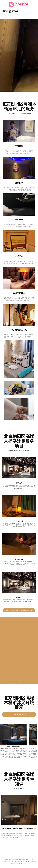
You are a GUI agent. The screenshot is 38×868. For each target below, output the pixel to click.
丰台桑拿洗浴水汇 (6, 867)
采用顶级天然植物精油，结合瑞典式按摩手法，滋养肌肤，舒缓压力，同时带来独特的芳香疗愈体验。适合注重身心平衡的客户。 (19, 525)
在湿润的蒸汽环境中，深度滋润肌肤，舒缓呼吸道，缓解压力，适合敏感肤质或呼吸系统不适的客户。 (19, 601)
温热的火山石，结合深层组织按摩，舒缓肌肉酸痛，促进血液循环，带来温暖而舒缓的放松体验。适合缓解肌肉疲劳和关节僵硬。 (19, 563)
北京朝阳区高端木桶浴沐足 (20, 859)
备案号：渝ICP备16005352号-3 (19, 861)
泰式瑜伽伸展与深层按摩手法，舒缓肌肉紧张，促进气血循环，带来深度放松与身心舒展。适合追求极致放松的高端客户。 (19, 487)
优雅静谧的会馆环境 (19, 714)
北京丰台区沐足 (23, 867)
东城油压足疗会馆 (30, 867)
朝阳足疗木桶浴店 (15, 867)
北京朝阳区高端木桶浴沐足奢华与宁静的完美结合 (19, 829)
